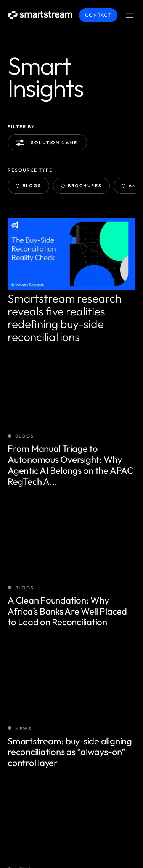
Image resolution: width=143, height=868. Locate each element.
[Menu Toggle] (130, 15)
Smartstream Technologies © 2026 (61, 815)
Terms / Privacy (31, 834)
